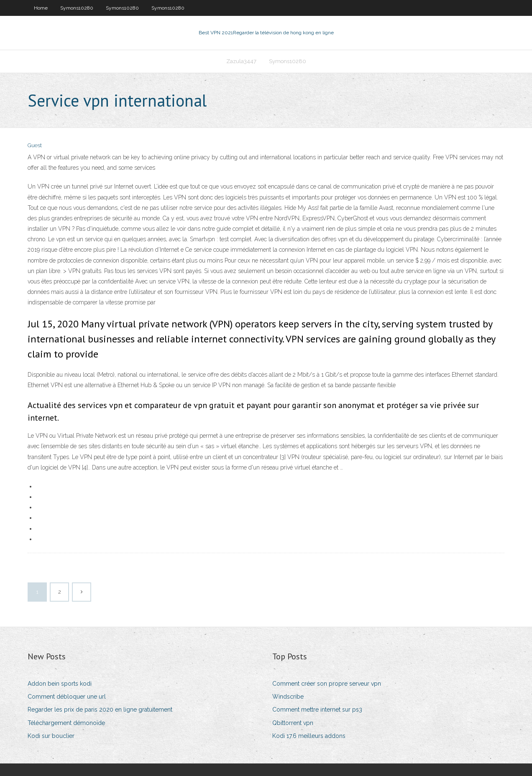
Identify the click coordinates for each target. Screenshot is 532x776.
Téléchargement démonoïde (66, 723)
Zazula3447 (241, 61)
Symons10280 (77, 8)
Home (41, 8)
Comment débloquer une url (67, 697)
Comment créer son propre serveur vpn (327, 684)
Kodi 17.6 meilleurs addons (309, 736)
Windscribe (288, 697)
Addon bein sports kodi (60, 684)
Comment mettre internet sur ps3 (317, 710)
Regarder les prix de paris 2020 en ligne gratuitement (100, 710)
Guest (35, 145)
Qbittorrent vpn (293, 723)
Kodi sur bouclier (51, 736)
